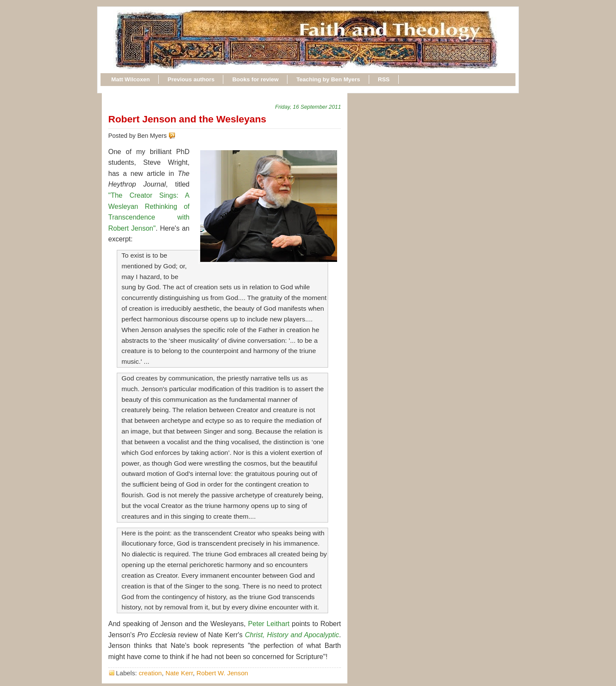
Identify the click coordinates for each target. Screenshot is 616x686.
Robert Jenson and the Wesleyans (187, 119)
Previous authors (191, 79)
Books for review (255, 79)
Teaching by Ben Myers (328, 79)
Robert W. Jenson (222, 673)
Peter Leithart (269, 624)
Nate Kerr (179, 673)
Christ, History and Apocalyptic (292, 635)
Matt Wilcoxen (130, 79)
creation (150, 673)
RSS (384, 79)
